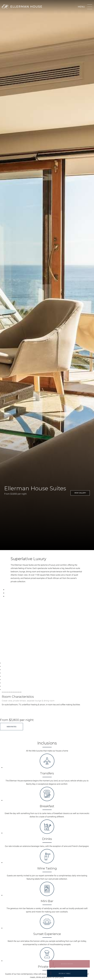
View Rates (12, 727)
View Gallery (80, 493)
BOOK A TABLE (65, 973)
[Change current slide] (3, 692)
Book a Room (67, 964)
